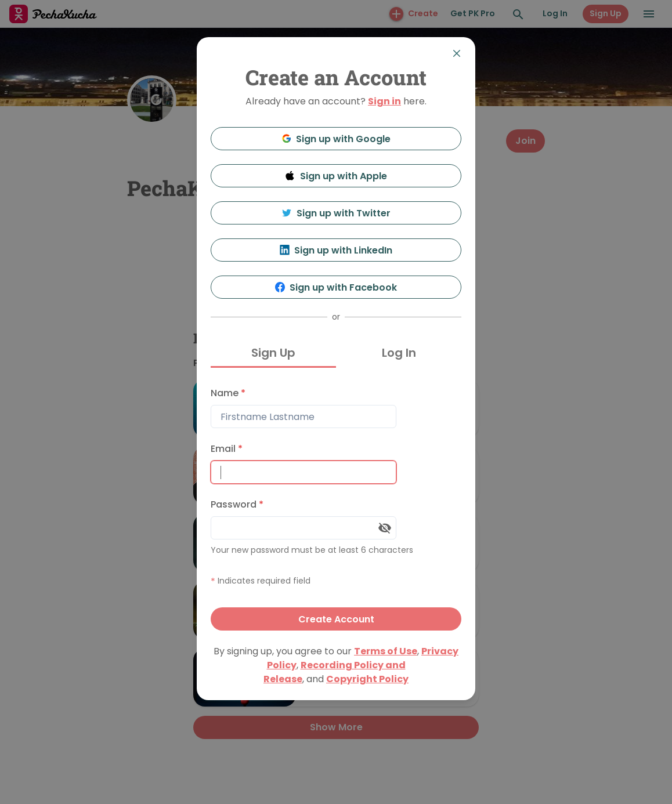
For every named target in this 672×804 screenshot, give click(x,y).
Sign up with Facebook (336, 287)
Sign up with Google (336, 139)
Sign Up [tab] (273, 353)
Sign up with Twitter (336, 213)
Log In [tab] (399, 353)
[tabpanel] (336, 506)
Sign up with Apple (336, 176)
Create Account (336, 619)
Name (228, 393)
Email (227, 449)
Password (237, 504)
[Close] (457, 53)
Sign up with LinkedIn (336, 250)
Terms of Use (386, 651)
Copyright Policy (367, 679)
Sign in (384, 101)
